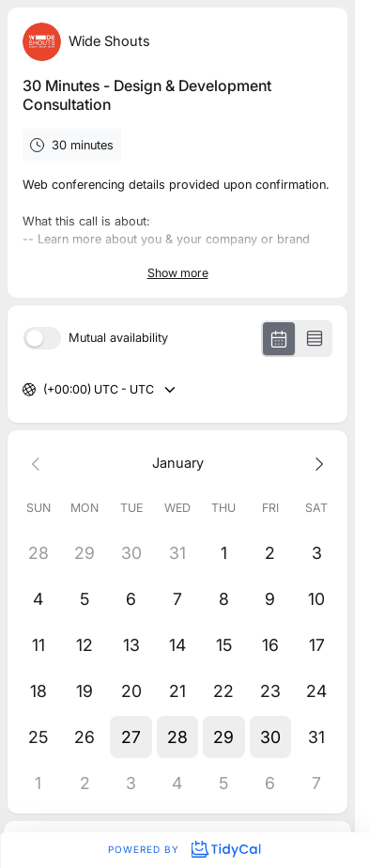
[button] (131, 737)
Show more (178, 273)
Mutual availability (118, 339)
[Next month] (317, 463)
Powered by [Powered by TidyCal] (184, 849)
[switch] (42, 338)
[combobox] (45, 390)
